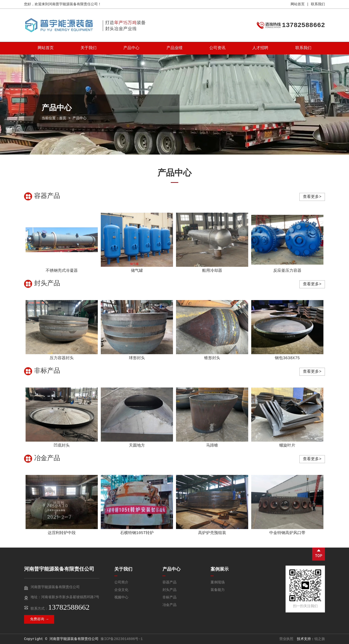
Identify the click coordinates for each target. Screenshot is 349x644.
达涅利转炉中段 (62, 533)
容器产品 (169, 582)
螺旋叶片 (287, 446)
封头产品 (169, 590)
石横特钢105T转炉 (137, 533)
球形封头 (137, 358)
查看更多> (312, 197)
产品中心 (131, 48)
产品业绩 (174, 48)
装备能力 (218, 590)
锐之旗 (320, 639)
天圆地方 (137, 446)
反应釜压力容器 (287, 271)
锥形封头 (212, 358)
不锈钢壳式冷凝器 (62, 271)
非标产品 (169, 597)
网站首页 (298, 4)
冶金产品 (169, 605)
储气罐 (137, 271)
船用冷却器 (212, 271)
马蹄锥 (212, 446)
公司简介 (121, 582)
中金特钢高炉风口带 (287, 533)
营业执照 (286, 639)
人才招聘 (260, 48)
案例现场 (218, 582)
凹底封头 (62, 446)
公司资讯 (217, 48)
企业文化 (121, 590)
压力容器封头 (62, 358)
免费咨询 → (39, 619)
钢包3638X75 (287, 358)
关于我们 (89, 48)
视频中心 (121, 597)
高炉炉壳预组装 (212, 533)
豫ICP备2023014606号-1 (122, 639)
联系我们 (318, 4)
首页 (63, 118)
